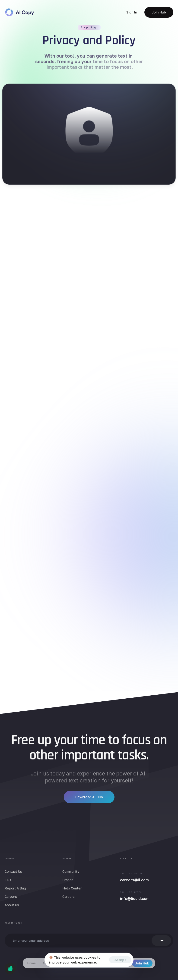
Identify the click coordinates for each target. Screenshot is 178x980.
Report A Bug (15, 888)
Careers (11, 897)
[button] (132, 12)
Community (71, 871)
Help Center (72, 888)
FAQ (8, 880)
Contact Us (13, 871)
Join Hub (142, 963)
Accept (120, 960)
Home (32, 963)
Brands (68, 880)
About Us (12, 905)
